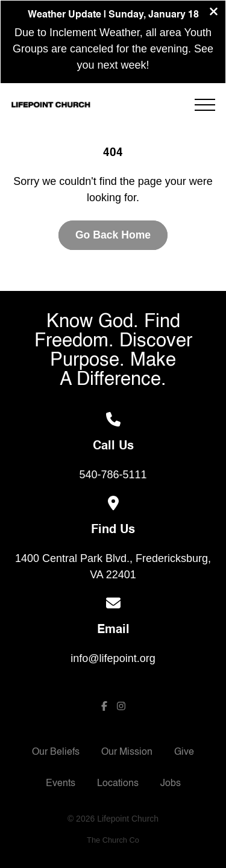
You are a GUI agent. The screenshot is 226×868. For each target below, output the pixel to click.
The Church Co (113, 840)
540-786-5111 (113, 475)
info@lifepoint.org (113, 658)
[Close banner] (214, 13)
